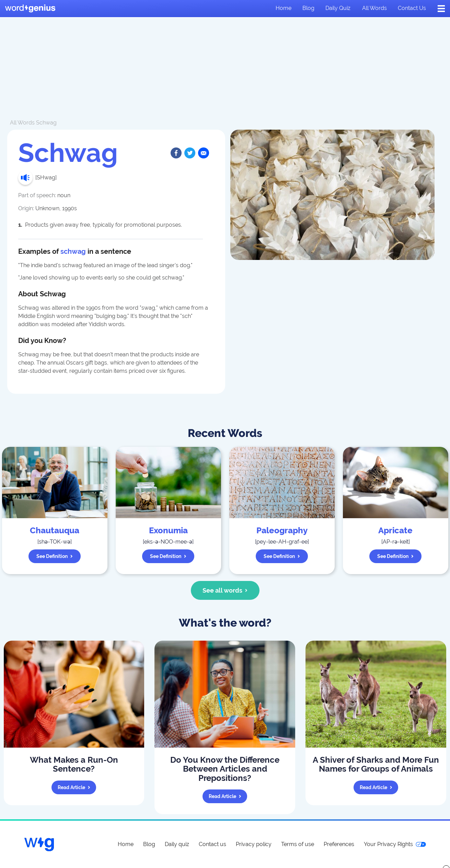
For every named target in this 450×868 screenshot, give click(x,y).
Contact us (412, 8)
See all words (225, 590)
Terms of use (298, 844)
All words (374, 8)
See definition (55, 556)
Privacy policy (254, 844)
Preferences (339, 844)
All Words (22, 123)
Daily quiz (338, 8)
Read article (74, 787)
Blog (308, 8)
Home (284, 8)
